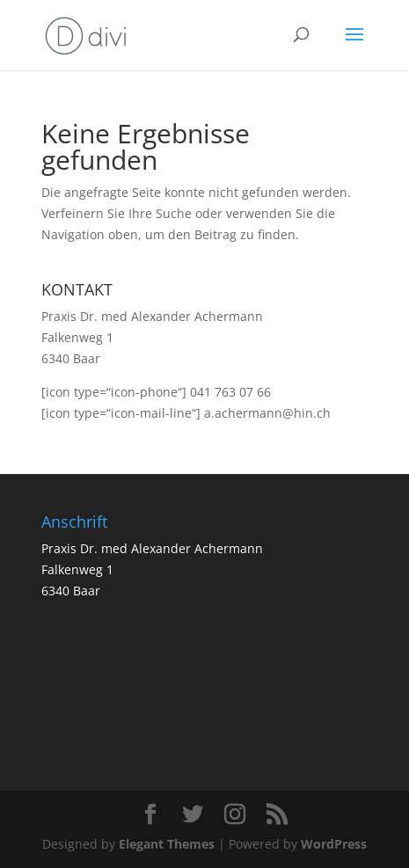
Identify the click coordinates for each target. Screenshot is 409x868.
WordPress (334, 844)
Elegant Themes (167, 844)
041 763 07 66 (230, 392)
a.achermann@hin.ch (267, 413)
